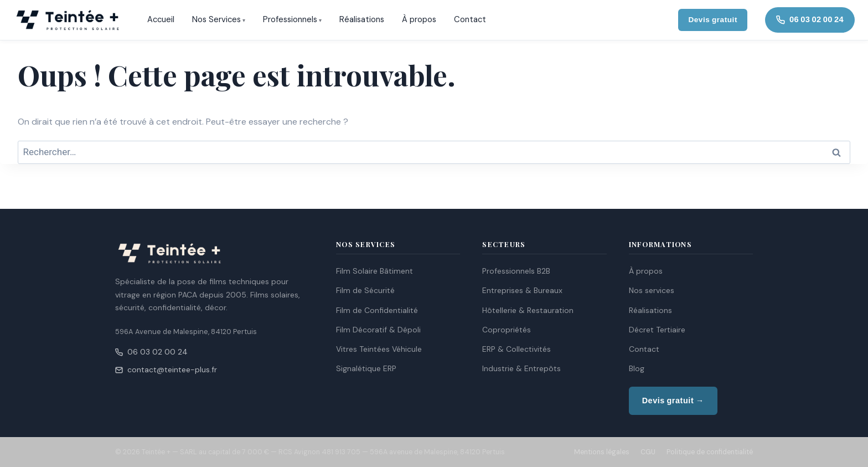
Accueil (161, 19)
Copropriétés (507, 330)
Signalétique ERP (366, 368)
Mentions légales (602, 452)
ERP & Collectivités (516, 349)
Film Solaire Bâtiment (374, 271)
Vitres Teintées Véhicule (379, 349)
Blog (637, 368)
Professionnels (290, 19)
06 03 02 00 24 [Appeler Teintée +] (810, 19)
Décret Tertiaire (657, 330)
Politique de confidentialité (710, 452)
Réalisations (362, 19)
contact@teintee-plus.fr (166, 370)
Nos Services (216, 19)
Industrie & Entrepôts (521, 368)
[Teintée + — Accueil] (68, 20)
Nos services (652, 290)
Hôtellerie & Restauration (528, 310)
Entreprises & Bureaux (522, 290)
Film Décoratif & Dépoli (378, 330)
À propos (419, 19)
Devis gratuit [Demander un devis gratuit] (713, 20)
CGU (648, 452)
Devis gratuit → (673, 401)
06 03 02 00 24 (151, 352)
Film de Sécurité (365, 290)
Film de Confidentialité (377, 310)
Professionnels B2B (516, 271)
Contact (470, 19)
